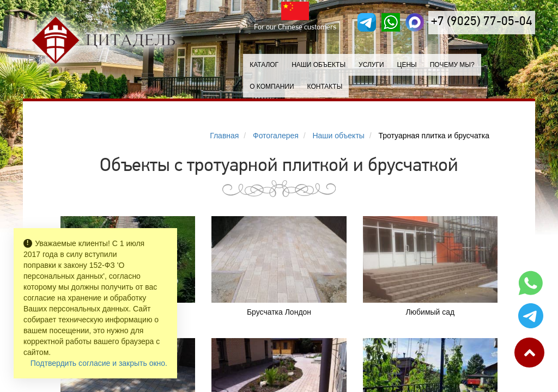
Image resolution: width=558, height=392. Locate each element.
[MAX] (415, 22)
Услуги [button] (371, 65)
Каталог (264, 65)
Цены (407, 65)
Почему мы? (452, 65)
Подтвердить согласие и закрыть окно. (99, 363)
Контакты (325, 87)
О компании (272, 87)
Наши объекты (319, 65)
